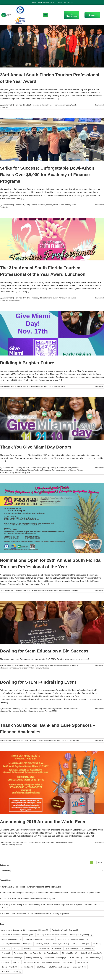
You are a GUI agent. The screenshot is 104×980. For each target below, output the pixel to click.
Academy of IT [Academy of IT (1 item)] (43, 944)
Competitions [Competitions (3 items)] (42, 948)
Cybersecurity (34, 668)
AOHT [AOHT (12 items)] (6, 948)
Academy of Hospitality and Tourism (46, 105)
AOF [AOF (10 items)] (86, 944)
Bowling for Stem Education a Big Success (44, 651)
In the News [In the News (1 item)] (76, 958)
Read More (99, 105)
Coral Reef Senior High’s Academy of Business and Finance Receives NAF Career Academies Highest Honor (51, 893)
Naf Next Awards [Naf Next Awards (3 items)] (9, 967)
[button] (46, 15)
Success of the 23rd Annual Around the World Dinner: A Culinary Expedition (36, 913)
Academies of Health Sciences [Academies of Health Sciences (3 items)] (65, 930)
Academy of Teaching (68, 470)
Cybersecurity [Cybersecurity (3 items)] (72, 948)
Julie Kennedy (7, 105)
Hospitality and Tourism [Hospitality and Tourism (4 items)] (12, 958)
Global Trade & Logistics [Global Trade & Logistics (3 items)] (91, 953)
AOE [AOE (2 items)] (75, 944)
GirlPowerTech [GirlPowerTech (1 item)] (51, 953)
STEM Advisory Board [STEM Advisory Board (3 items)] (59, 967)
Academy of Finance (38, 205)
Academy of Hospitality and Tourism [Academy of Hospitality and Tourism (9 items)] (72, 939)
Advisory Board (65, 105)
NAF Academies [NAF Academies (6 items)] (31, 962)
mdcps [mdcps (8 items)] (5, 962)
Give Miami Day (59, 386)
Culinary (70, 842)
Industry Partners (45, 711)
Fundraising (4, 107)
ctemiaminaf (7, 709)
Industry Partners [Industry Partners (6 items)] (34, 958)
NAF (29, 473)
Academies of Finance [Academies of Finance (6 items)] (38, 930)
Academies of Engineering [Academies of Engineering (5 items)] (13, 930)
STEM (54, 711)
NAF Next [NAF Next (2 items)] (68, 962)
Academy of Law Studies (55, 205)
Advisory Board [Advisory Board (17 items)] (61, 944)
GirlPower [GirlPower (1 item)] (36, 953)
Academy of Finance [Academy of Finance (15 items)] (11, 939)
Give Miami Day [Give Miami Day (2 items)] (69, 953)
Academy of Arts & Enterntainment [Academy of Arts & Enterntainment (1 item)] (52, 935)
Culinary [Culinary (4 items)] (57, 948)
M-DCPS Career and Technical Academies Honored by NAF (29, 899)
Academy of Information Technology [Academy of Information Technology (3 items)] (17, 944)
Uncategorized (15, 300)
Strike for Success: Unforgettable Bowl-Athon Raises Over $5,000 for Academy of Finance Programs (47, 175)
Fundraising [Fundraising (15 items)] (20, 953)
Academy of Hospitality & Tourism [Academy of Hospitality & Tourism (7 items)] (39, 939)
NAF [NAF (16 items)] (16, 962)
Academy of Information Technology (47, 470)
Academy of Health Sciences (58, 666)
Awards (74, 105)
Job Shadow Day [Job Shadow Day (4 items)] (93, 958)
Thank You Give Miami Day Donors (36, 447)
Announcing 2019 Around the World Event (43, 822)
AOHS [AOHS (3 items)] (97, 944)
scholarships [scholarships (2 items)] (27, 967)
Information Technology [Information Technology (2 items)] (56, 958)
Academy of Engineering (40, 468)
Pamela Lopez (8, 386)
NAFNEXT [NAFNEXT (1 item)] (82, 962)
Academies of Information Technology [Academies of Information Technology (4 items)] (17, 935)
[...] (57, 99)
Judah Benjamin (8, 468)
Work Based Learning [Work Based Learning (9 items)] (11, 972)
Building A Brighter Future (27, 363)
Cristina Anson (8, 666)
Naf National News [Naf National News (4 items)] (51, 962)
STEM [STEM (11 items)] (41, 967)
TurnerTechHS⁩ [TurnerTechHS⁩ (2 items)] (79, 967)
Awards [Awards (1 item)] (28, 948)
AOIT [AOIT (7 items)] (17, 948)
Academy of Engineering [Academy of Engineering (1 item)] (81, 935)
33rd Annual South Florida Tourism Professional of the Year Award (31, 887)
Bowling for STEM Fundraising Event (38, 682)
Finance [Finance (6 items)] (6, 953)
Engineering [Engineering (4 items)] (88, 948)
